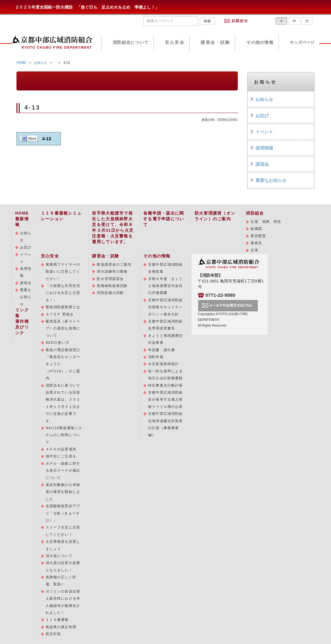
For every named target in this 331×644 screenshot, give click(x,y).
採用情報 (264, 148)
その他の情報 (260, 43)
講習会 (262, 164)
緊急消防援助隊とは (63, 307)
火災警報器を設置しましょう (63, 545)
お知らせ (41, 63)
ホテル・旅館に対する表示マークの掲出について (63, 471)
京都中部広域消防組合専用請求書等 (165, 325)
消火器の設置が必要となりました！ (63, 566)
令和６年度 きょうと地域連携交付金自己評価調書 (165, 286)
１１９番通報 (57, 620)
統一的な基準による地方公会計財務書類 (165, 375)
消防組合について (131, 43)
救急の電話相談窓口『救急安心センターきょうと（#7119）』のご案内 (63, 364)
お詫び (262, 116)
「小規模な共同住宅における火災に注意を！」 (63, 293)
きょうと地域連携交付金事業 (165, 339)
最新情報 (22, 222)
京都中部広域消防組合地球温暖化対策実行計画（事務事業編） (165, 424)
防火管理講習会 (110, 279)
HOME (21, 63)
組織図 (256, 229)
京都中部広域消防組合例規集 (165, 268)
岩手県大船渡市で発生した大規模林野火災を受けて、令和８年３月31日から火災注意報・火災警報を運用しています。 (113, 228)
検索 (207, 21)
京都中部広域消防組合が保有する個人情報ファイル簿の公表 (165, 399)
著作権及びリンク (22, 327)
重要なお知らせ (271, 180)
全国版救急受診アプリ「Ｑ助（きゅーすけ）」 (63, 513)
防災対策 (53, 634)
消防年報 (156, 357)
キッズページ (302, 43)
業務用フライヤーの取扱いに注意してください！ (63, 272)
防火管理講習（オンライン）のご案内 (215, 216)
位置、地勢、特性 (266, 222)
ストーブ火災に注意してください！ (63, 531)
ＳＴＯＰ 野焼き (60, 314)
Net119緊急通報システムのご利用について (64, 435)
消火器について (59, 556)
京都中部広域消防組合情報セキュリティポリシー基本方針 (165, 307)
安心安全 (175, 43)
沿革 (254, 250)
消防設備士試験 (110, 293)
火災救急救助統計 (163, 364)
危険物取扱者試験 (112, 286)
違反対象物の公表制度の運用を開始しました (63, 492)
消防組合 (255, 213)
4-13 (47, 139)
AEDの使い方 (58, 342)
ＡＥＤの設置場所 (61, 449)
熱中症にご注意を (61, 456)
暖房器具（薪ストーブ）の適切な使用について (63, 328)
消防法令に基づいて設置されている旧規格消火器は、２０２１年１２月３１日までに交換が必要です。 (63, 403)
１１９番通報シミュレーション (61, 216)
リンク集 (22, 313)
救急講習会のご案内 (114, 264)
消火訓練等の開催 (112, 271)
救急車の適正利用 (61, 627)
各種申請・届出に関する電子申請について (164, 219)
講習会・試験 (215, 43)
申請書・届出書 (162, 350)
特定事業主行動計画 (165, 385)
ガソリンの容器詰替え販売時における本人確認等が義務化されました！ (63, 602)
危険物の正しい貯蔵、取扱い (61, 581)
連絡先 (256, 243)
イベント (264, 132)
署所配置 (258, 236)
